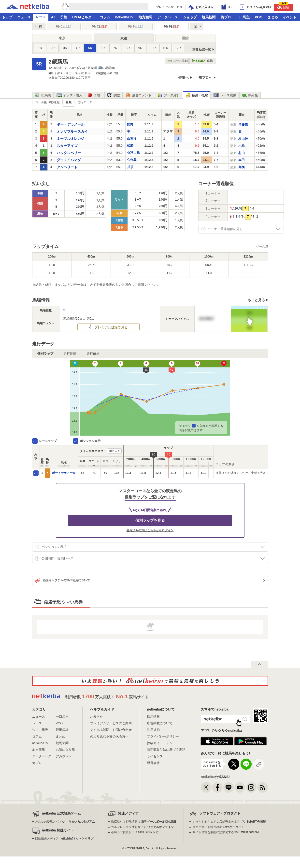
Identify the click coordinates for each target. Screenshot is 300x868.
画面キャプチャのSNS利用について (63, 581)
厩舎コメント (138, 95)
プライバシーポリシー (163, 736)
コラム (105, 17)
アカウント (64, 756)
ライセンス (155, 756)
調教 (113, 95)
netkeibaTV (124, 17)
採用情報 (153, 717)
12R (178, 48)
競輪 (283, 7)
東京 (62, 38)
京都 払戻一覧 (202, 50)
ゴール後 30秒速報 (48, 102)
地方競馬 (145, 17)
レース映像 (225, 95)
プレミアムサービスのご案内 (111, 723)
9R (140, 48)
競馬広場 (62, 730)
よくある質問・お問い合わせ (111, 730)
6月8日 (136, 26)
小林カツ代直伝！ (135, 832)
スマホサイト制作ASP (219, 827)
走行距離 (70, 354)
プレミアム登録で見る (111, 327)
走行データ (85, 102)
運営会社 (153, 763)
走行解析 (93, 354)
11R (165, 48)
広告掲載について (160, 723)
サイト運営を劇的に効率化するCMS (226, 832)
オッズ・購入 (69, 95)
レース (41, 17)
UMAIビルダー (84, 17)
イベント (290, 17)
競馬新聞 (209, 17)
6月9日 (171, 26)
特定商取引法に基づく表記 (166, 750)
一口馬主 (243, 17)
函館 (185, 38)
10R (153, 48)
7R (115, 48)
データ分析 (168, 95)
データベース (168, 17)
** (64, 310)
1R (40, 48)
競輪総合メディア (65, 839)
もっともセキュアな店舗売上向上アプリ (229, 822)
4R (78, 48)
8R (128, 48)
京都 (124, 38)
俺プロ (226, 17)
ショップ (190, 17)
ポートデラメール (64, 473)
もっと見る (256, 300)
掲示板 (250, 95)
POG (259, 17)
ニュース (24, 17)
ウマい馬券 (40, 730)
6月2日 (100, 26)
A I (53, 17)
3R (65, 48)
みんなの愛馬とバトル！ (65, 822)
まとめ (273, 17)
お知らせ (97, 717)
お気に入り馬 (65, 750)
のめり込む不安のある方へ (109, 736)
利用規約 (153, 730)
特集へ (184, 78)
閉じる (113, 451)
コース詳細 (177, 61)
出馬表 (43, 95)
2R (53, 48)
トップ (7, 17)
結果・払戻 (197, 96)
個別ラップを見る (150, 520)
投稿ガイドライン (160, 743)
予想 (64, 17)
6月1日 (64, 26)
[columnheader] (42, 457)
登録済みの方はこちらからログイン (150, 530)
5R (90, 48)
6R (103, 48)
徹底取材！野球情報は (144, 822)
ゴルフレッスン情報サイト (142, 827)
